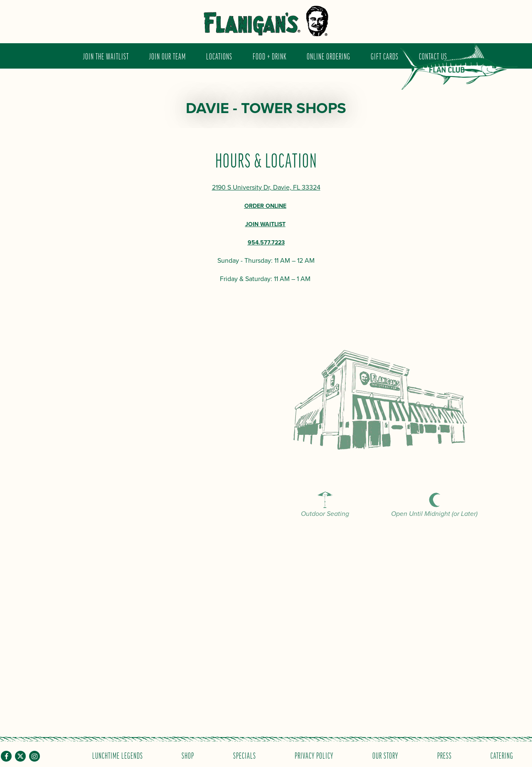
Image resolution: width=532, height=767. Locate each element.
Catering (502, 755)
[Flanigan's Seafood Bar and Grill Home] (266, 21)
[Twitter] (20, 756)
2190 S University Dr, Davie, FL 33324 (266, 187)
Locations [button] (219, 56)
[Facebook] (6, 756)
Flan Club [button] (459, 72)
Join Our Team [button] (167, 56)
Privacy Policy (314, 755)
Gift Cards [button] (385, 56)
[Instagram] (34, 756)
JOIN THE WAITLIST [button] (106, 56)
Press (445, 755)
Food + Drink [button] (270, 56)
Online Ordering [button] (329, 56)
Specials (245, 755)
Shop (188, 755)
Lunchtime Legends (118, 755)
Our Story (385, 755)
